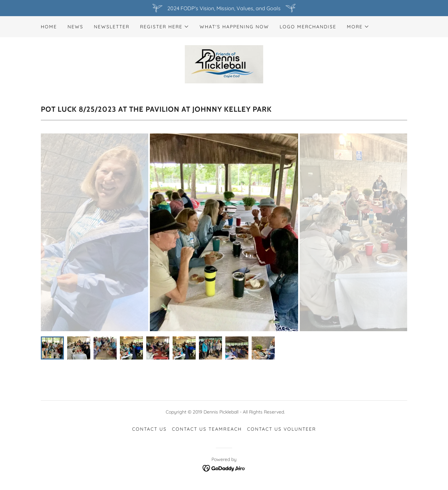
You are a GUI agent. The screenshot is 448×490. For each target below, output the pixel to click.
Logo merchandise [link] (308, 27)
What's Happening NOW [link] (234, 27)
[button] (165, 27)
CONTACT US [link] (149, 429)
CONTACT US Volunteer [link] (281, 429)
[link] (224, 64)
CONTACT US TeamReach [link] (207, 429)
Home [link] (49, 27)
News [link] (75, 27)
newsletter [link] (112, 27)
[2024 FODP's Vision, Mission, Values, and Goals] (224, 8)
